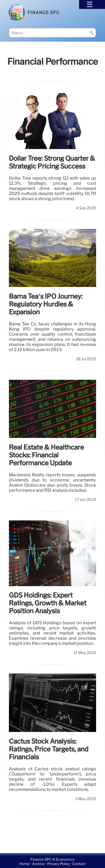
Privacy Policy (59, 864)
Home (25, 864)
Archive (38, 864)
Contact (79, 864)
